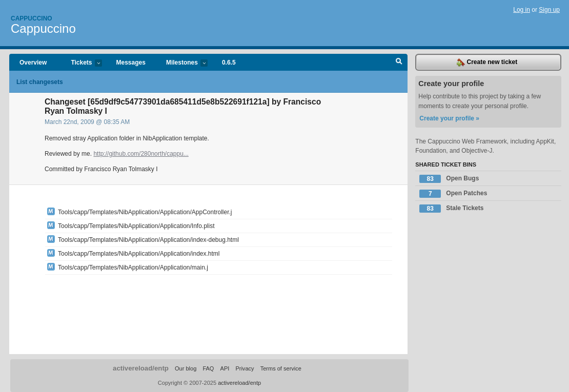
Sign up (549, 10)
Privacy (245, 368)
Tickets (81, 63)
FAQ (208, 368)
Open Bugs (449, 179)
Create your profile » (449, 118)
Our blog (186, 368)
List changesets (40, 82)
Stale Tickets (451, 209)
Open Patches (453, 194)
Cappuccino (32, 18)
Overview (33, 63)
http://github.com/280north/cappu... (141, 154)
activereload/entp (141, 368)
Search (399, 63)
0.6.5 (229, 63)
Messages (131, 63)
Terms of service (281, 368)
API (225, 368)
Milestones (182, 63)
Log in (522, 10)
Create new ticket (487, 63)
